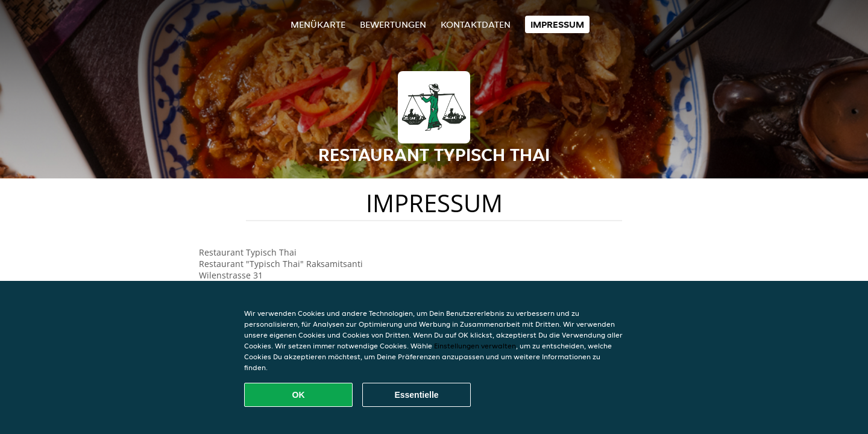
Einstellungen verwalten (475, 346)
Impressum (557, 24)
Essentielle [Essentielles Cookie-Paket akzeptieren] (416, 395)
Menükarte (318, 24)
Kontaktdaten (476, 24)
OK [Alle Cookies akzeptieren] (299, 395)
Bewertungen (393, 24)
